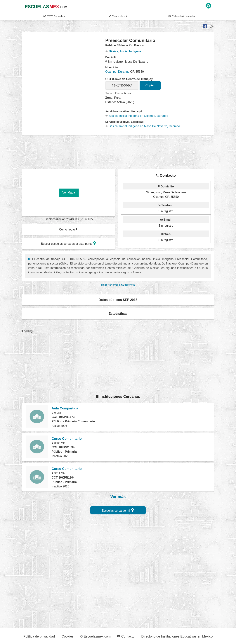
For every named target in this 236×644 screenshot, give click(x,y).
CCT (54, 16)
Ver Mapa (69, 193)
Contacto (126, 636)
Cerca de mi (118, 16)
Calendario (182, 16)
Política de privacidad (39, 636)
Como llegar (68, 229)
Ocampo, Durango (117, 72)
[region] (64, 67)
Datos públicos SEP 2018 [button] (118, 300)
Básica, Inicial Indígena (123, 51)
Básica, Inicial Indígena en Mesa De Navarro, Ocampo (143, 126)
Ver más (118, 497)
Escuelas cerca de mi (118, 510)
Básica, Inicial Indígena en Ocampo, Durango (137, 116)
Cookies (68, 636)
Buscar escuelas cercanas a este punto (68, 243)
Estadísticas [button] (118, 314)
